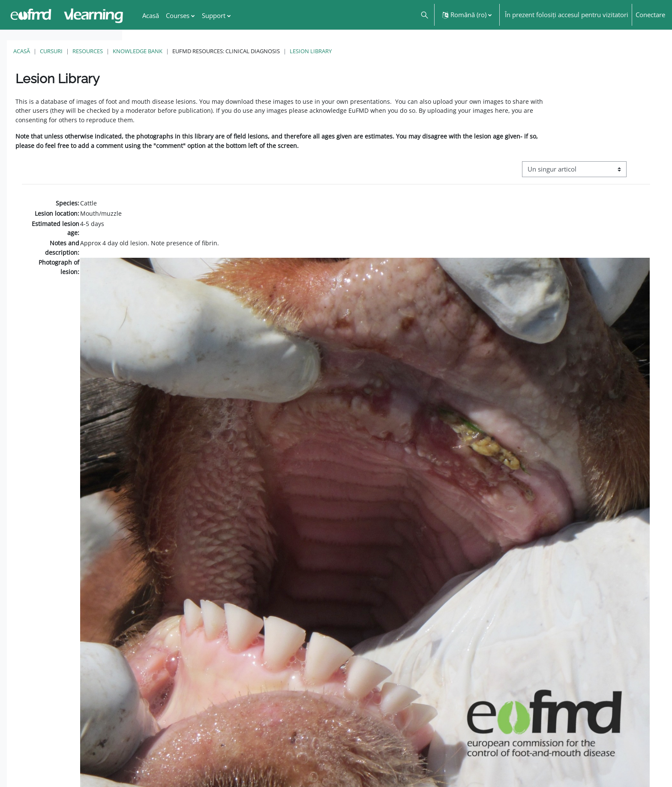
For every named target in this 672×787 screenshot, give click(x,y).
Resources (210, 51)
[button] (424, 15)
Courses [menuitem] (178, 15)
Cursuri (173, 51)
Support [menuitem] (214, 15)
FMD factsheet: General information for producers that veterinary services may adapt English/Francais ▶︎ (571, 761)
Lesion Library (433, 51)
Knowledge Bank (260, 51)
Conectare (650, 15)
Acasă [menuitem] (151, 15)
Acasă (144, 51)
